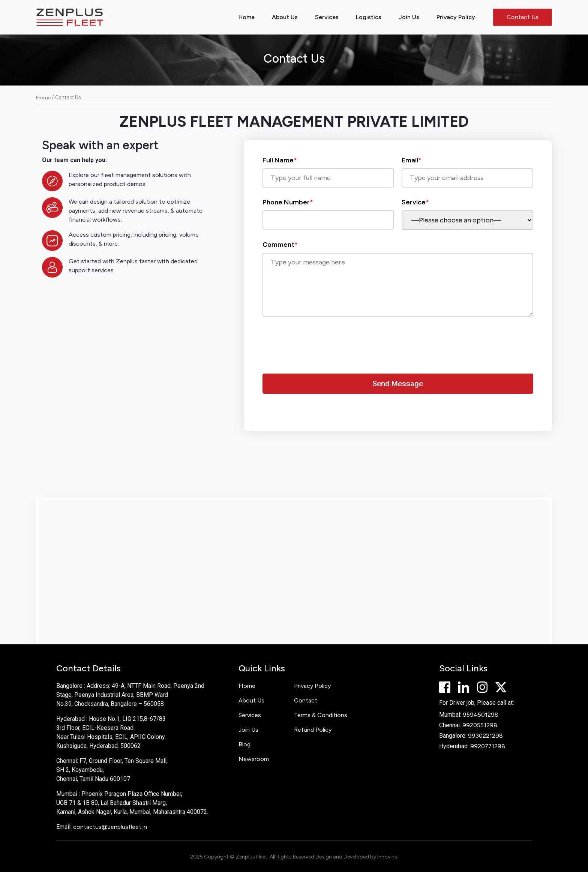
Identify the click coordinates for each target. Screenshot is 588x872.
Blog (244, 744)
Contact (306, 700)
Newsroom (254, 759)
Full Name (328, 169)
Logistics (369, 17)
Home (247, 17)
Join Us (409, 17)
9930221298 (485, 736)
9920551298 (480, 725)
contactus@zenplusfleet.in (110, 827)
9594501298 (481, 715)
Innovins (387, 857)
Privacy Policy (456, 17)
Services (327, 17)
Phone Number (328, 211)
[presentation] (319, 350)
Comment (398, 279)
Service (467, 211)
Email (467, 169)
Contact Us (523, 17)
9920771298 (488, 746)
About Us (285, 17)
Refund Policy (313, 730)
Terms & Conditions (321, 715)
